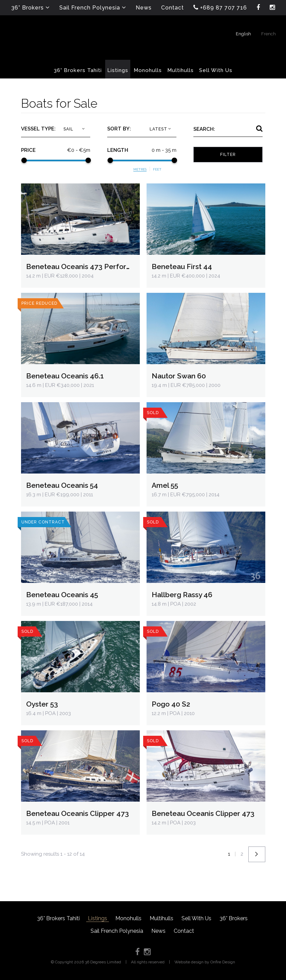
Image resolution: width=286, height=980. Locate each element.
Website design (189, 962)
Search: (204, 129)
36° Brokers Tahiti (58, 918)
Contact (184, 931)
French (269, 34)
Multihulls (161, 918)
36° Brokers (234, 918)
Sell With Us (196, 918)
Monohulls (128, 918)
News (158, 931)
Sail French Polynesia (117, 931)
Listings (98, 918)
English (243, 34)
